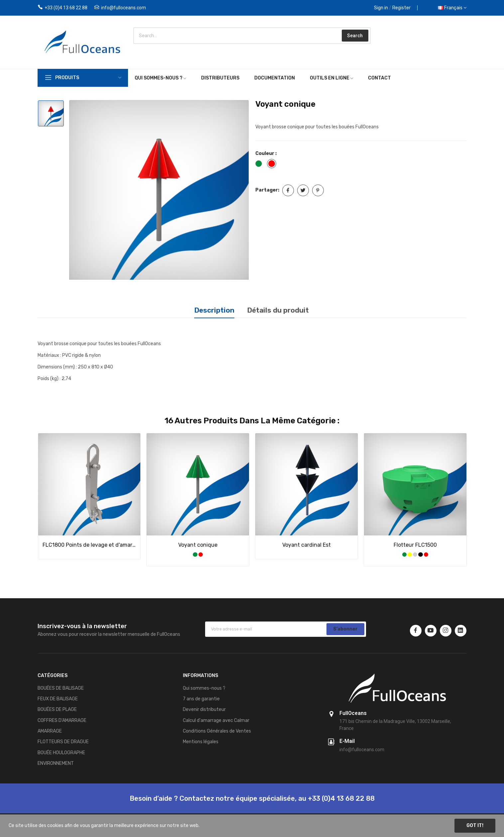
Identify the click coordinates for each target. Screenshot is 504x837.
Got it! (475, 826)
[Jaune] (410, 555)
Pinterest (318, 190)
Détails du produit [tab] (278, 310)
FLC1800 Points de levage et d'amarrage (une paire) (89, 545)
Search (355, 36)
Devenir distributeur (204, 709)
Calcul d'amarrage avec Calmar (216, 720)
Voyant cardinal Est (307, 545)
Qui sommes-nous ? (204, 688)
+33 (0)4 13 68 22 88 (66, 8)
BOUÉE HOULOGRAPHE (61, 753)
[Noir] (420, 555)
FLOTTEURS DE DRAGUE (63, 742)
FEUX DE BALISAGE (58, 699)
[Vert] (260, 165)
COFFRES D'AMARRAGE (62, 720)
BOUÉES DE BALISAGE (61, 688)
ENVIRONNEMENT (56, 763)
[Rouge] (273, 165)
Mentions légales (201, 742)
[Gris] (415, 555)
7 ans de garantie (201, 699)
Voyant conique (198, 545)
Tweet (303, 190)
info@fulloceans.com (124, 8)
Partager (288, 190)
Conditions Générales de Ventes (217, 731)
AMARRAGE (50, 731)
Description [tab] (214, 310)
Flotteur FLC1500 (415, 545)
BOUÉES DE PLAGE (57, 709)
